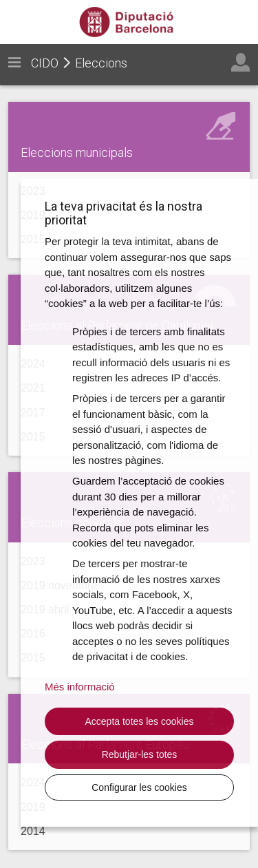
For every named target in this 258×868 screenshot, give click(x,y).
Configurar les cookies (139, 787)
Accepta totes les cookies (140, 721)
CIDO (45, 63)
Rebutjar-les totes (140, 754)
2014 (33, 831)
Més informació (80, 687)
